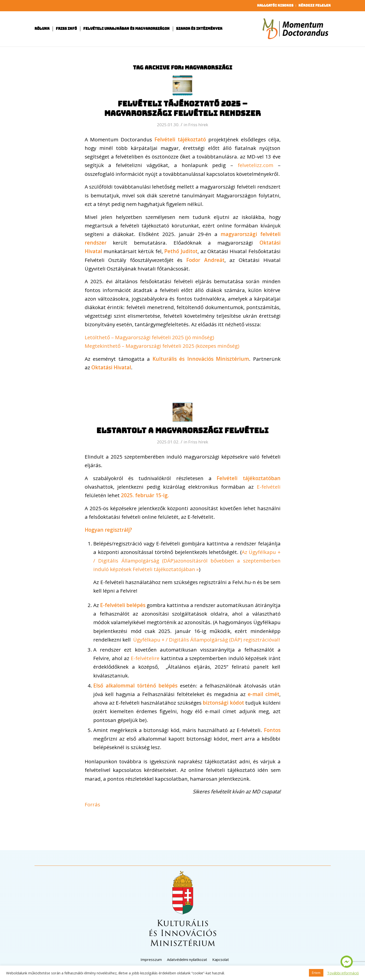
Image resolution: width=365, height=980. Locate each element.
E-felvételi (267, 487)
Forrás (92, 804)
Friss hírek (198, 125)
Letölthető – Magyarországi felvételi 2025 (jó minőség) (149, 337)
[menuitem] (275, 6)
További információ (343, 973)
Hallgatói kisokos (275, 6)
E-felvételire (145, 658)
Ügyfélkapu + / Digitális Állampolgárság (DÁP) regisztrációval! (206, 640)
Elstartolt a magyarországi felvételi (182, 430)
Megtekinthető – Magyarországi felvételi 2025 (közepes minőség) (162, 346)
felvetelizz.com (255, 165)
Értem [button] (316, 973)
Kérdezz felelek (315, 6)
